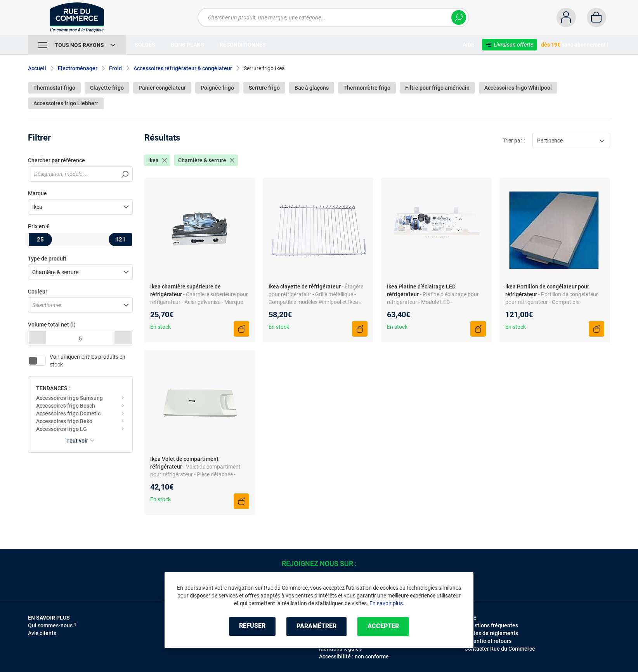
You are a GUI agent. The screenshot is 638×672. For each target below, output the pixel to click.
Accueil (37, 68)
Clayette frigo (107, 88)
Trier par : (514, 141)
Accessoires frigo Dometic (68, 413)
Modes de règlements (491, 633)
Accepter (385, 626)
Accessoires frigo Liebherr (66, 103)
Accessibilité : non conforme (354, 656)
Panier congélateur (162, 88)
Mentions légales (340, 649)
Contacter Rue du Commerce (500, 649)
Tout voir (81, 441)
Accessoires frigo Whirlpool (518, 88)
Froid (115, 68)
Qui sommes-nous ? (52, 625)
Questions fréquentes (491, 625)
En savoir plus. (387, 603)
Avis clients (42, 633)
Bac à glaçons (312, 88)
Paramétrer (316, 626)
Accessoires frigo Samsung (69, 398)
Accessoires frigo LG (62, 429)
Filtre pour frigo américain (437, 88)
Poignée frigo (217, 88)
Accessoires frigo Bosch (66, 406)
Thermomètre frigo (367, 88)
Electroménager (78, 68)
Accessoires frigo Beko (64, 421)
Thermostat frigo (54, 88)
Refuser (251, 626)
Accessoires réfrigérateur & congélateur (183, 68)
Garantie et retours (488, 641)
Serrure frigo (264, 88)
